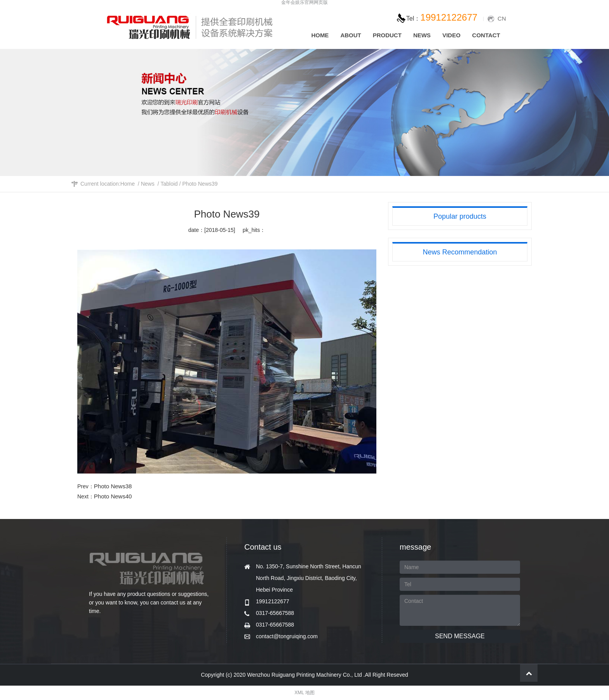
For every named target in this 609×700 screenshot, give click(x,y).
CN (502, 18)
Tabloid (169, 184)
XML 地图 (304, 693)
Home (128, 184)
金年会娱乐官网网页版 (304, 3)
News (148, 184)
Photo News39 (200, 184)
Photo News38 (113, 486)
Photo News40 (113, 496)
